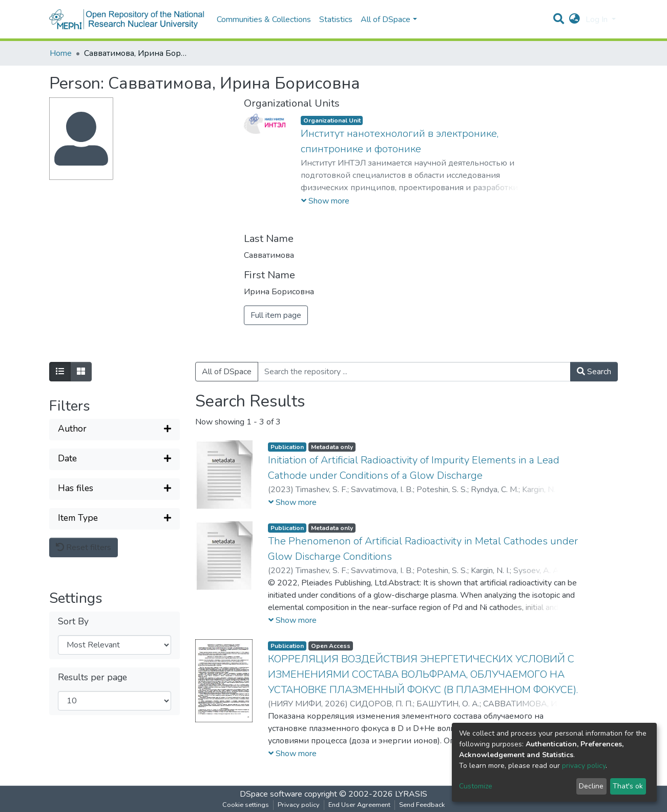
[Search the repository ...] (414, 372)
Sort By (73, 622)
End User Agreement (359, 805)
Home (61, 53)
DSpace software (271, 794)
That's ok (628, 786)
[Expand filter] (114, 430)
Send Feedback (422, 805)
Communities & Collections (264, 19)
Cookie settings (246, 805)
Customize (476, 786)
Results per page (92, 677)
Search (594, 372)
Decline (591, 786)
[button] (575, 19)
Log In (598, 19)
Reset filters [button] (84, 547)
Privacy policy (299, 805)
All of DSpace (227, 372)
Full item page (276, 315)
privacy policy (584, 766)
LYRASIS (411, 794)
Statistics (336, 19)
